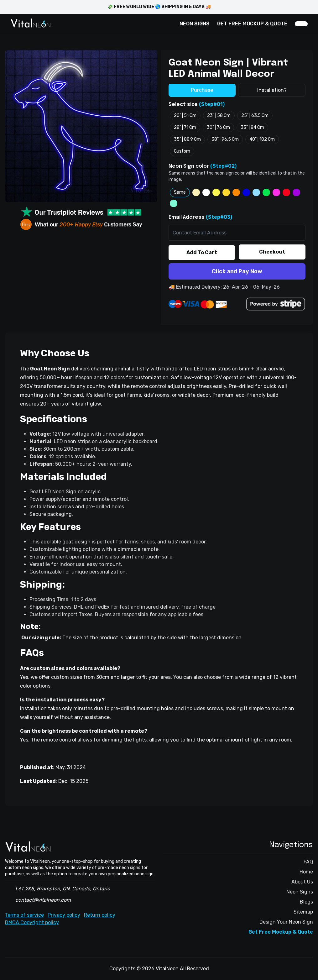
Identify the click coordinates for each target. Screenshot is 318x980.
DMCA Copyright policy (32, 922)
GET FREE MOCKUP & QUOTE (252, 24)
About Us (302, 882)
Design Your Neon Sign (286, 922)
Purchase (202, 90)
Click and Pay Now (237, 271)
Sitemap (303, 912)
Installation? (272, 90)
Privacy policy (64, 915)
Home (306, 872)
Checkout (272, 252)
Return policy (100, 915)
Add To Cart (202, 252)
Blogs (306, 902)
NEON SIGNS (195, 24)
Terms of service (24, 915)
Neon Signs (300, 892)
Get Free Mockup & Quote (281, 932)
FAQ (308, 862)
